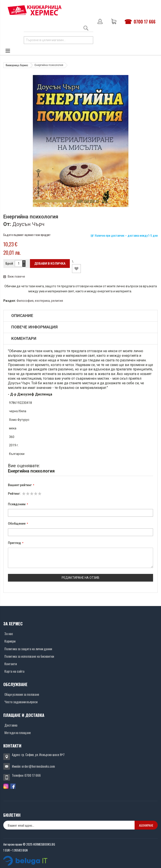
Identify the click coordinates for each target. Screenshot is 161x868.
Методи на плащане (18, 732)
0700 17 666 (145, 22)
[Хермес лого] (35, 10)
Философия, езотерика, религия (40, 301)
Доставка (11, 725)
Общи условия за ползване (22, 694)
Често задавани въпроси (21, 702)
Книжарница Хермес (17, 65)
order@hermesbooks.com (38, 766)
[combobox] (58, 40)
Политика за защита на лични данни (28, 649)
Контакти (11, 664)
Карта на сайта (14, 671)
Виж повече (14, 277)
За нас (9, 634)
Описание (22, 316)
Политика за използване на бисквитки (29, 656)
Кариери (10, 641)
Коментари (24, 339)
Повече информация (34, 327)
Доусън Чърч (28, 224)
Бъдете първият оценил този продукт (27, 235)
